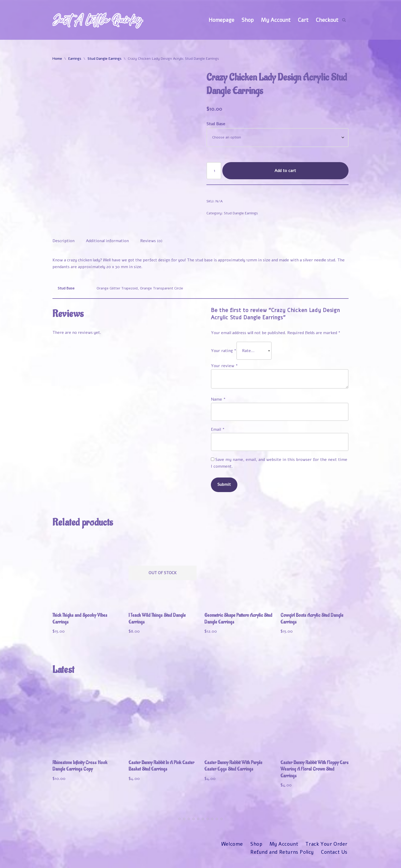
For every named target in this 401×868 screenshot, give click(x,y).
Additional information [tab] (108, 243)
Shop (247, 20)
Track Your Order (326, 853)
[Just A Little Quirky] (98, 20)
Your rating (224, 354)
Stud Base (216, 125)
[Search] (344, 20)
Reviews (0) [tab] (153, 243)
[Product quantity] (214, 172)
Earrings (75, 59)
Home (57, 59)
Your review (224, 369)
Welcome (231, 853)
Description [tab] (64, 243)
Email (218, 434)
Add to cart (286, 172)
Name (218, 404)
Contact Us (334, 861)
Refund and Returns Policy (281, 861)
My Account (276, 20)
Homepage (221, 20)
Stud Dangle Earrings (105, 59)
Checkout (327, 20)
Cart (303, 20)
